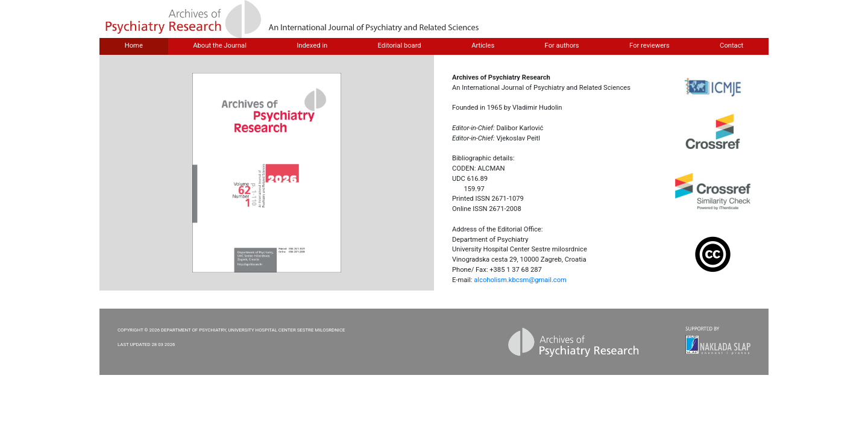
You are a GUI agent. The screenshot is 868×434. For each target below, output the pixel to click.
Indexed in (312, 46)
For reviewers (649, 46)
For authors (562, 46)
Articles (483, 46)
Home (134, 46)
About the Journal (220, 46)
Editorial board (400, 46)
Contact (731, 46)
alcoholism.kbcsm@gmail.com (520, 280)
